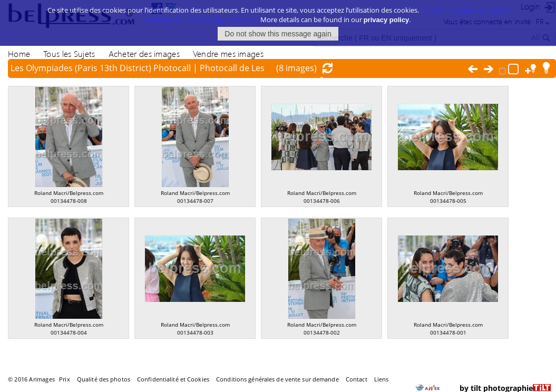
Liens (382, 379)
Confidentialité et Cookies (173, 379)
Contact (357, 379)
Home (19, 53)
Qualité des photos (104, 379)
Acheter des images (144, 53)
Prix (64, 379)
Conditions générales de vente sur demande (277, 379)
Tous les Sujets (69, 53)
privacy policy (387, 19)
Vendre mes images (228, 53)
